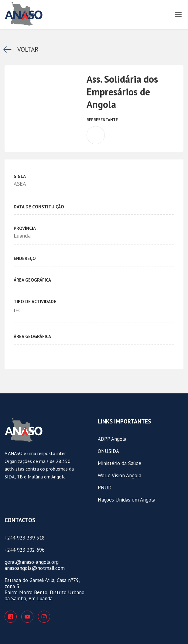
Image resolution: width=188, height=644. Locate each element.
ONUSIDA (108, 451)
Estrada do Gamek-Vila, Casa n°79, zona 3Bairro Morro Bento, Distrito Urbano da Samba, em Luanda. (44, 589)
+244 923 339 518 (25, 538)
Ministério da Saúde (120, 463)
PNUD (105, 488)
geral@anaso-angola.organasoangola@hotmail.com (35, 565)
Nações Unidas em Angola (126, 500)
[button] (178, 14)
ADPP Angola (112, 439)
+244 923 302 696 (25, 550)
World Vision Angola (120, 475)
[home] (43, 14)
